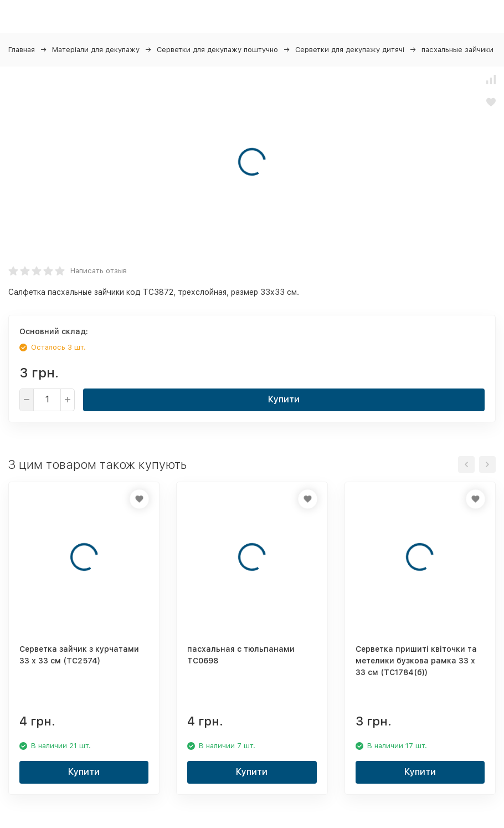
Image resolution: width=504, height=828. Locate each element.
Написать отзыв (99, 271)
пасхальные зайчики (457, 50)
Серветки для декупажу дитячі (350, 50)
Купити (284, 399)
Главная (22, 50)
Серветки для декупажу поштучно (217, 50)
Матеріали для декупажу (96, 50)
